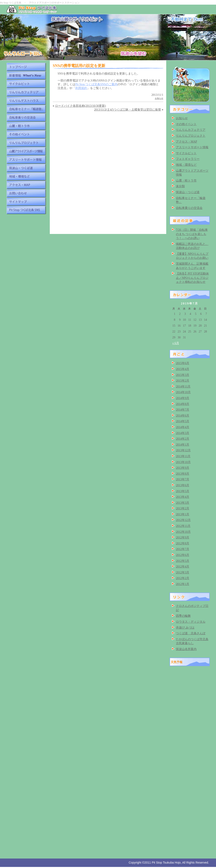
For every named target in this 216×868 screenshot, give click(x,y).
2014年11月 (183, 387)
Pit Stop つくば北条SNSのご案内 (96, 84)
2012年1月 (183, 584)
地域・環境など (26, 176)
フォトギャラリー (188, 159)
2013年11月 (183, 456)
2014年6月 (183, 416)
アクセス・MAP (26, 185)
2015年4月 (183, 369)
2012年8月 (183, 543)
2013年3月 (183, 503)
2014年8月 (183, 404)
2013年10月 (183, 462)
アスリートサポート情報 (26, 159)
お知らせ (159, 98)
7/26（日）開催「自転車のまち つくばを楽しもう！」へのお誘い (192, 234)
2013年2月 (183, 508)
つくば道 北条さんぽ (191, 633)
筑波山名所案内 (186, 649)
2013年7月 (183, 479)
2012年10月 (183, 532)
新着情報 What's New (26, 75)
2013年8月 (183, 474)
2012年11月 (183, 526)
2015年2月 (183, 381)
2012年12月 (183, 520)
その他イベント (26, 134)
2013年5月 (183, 491)
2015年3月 (183, 375)
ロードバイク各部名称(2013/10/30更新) (80, 106)
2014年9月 (183, 398)
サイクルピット (26, 84)
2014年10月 (183, 392)
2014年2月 (183, 439)
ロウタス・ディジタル (191, 622)
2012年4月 (183, 567)
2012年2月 (183, 578)
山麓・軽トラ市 (26, 126)
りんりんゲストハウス (26, 100)
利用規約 (81, 88)
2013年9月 (183, 468)
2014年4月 (183, 427)
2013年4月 (183, 497)
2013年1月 (183, 514)
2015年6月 (183, 363)
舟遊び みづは (185, 628)
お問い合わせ (26, 193)
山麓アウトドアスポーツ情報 (26, 151)
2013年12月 (183, 450)
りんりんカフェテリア (26, 92)
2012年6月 (183, 555)
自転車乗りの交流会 (26, 117)
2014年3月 (183, 433)
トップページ (26, 67)
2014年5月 (183, 421)
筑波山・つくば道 (26, 168)
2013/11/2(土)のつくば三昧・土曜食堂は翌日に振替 (128, 110)
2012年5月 (183, 561)
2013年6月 (183, 485)
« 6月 (176, 343)
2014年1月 (183, 445)
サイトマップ (26, 202)
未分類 (180, 186)
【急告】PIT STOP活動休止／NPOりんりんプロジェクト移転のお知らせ (192, 278)
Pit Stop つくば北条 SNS (26, 210)
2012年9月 (183, 537)
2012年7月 (183, 549)
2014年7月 (183, 410)
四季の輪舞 (183, 616)
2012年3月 (183, 572)
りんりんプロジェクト (26, 143)
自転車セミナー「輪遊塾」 (26, 109)
